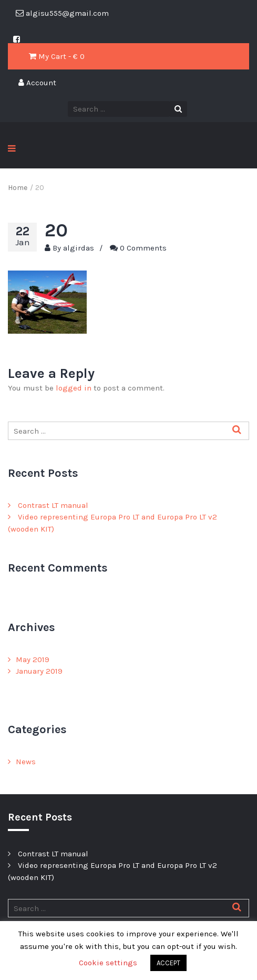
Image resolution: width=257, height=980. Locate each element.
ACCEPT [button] (168, 963)
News (26, 762)
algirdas (79, 248)
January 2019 (39, 671)
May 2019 (33, 659)
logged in (74, 388)
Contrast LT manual (53, 505)
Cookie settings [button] (108, 963)
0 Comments (143, 248)
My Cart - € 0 (57, 56)
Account (37, 83)
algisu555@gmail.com (62, 13)
